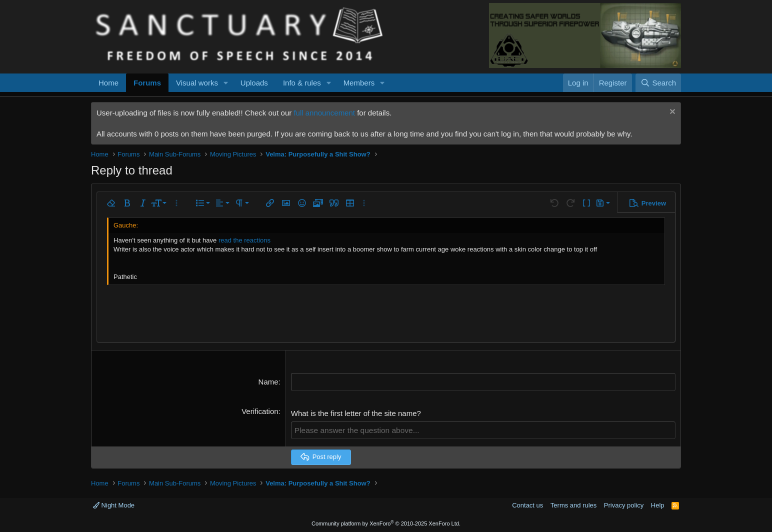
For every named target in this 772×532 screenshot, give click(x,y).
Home (108, 83)
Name (268, 382)
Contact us (527, 505)
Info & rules (302, 83)
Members (359, 83)
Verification (260, 411)
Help (658, 505)
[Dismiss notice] (671, 113)
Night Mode (114, 505)
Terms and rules (573, 505)
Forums (147, 83)
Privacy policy (624, 505)
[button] (226, 83)
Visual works (197, 83)
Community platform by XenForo (386, 523)
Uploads (254, 83)
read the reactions (244, 240)
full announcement (324, 113)
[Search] (658, 83)
